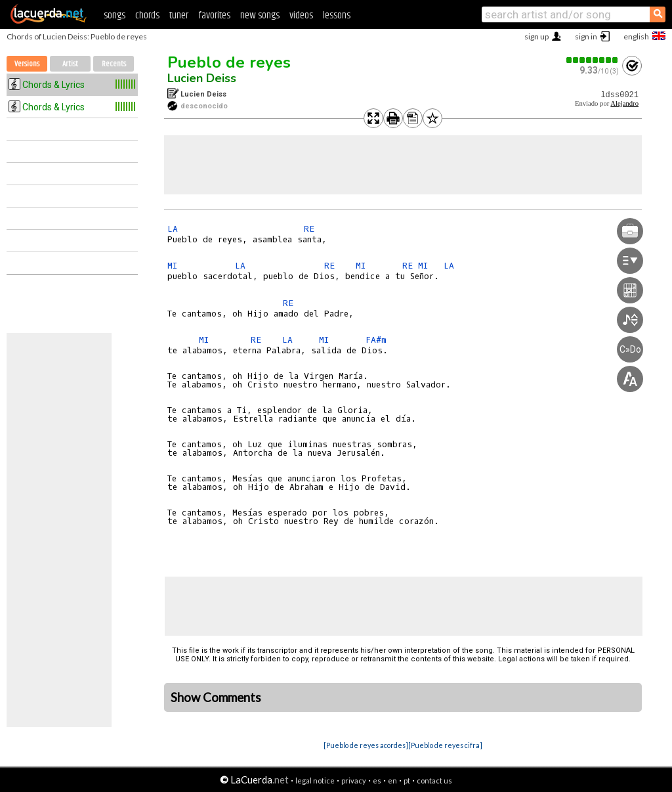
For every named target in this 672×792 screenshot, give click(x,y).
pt (407, 781)
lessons (337, 15)
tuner (179, 15)
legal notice (315, 781)
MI (172, 266)
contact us (434, 781)
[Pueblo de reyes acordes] (366, 745)
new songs (260, 15)
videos (301, 15)
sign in (586, 36)
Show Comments (216, 697)
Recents (114, 64)
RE (309, 229)
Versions (27, 64)
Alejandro (624, 103)
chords (147, 15)
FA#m (376, 340)
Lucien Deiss (202, 78)
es (377, 781)
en (392, 781)
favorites (214, 15)
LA (173, 229)
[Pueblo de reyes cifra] (445, 745)
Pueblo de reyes (229, 62)
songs (115, 15)
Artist (70, 64)
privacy (354, 781)
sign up (536, 36)
